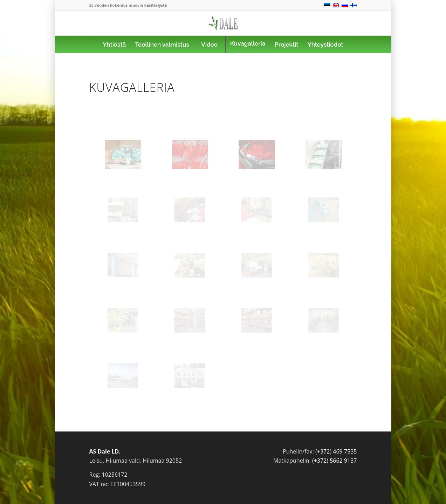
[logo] (223, 28)
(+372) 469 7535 (336, 451)
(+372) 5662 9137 (335, 461)
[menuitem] (114, 45)
